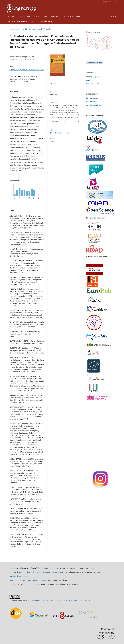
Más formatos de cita (59, 122)
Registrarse (56, 16)
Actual (36, 16)
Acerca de (10, 16)
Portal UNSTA (46, 21)
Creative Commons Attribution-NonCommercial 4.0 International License (62, 600)
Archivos (19, 29)
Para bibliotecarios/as (94, 105)
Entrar (45, 16)
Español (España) (93, 77)
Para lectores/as (92, 98)
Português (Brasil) (93, 84)
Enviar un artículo (95, 63)
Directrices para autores (17, 21)
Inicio (11, 29)
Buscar (113, 16)
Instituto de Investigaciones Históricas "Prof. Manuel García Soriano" (37, 572)
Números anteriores (72, 16)
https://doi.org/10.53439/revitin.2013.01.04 (27, 70)
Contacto (34, 21)
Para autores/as (92, 102)
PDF (55, 83)
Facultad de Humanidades (20, 576)
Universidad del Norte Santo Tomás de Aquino (28, 580)
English (89, 80)
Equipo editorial (24, 16)
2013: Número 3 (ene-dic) (34, 29)
